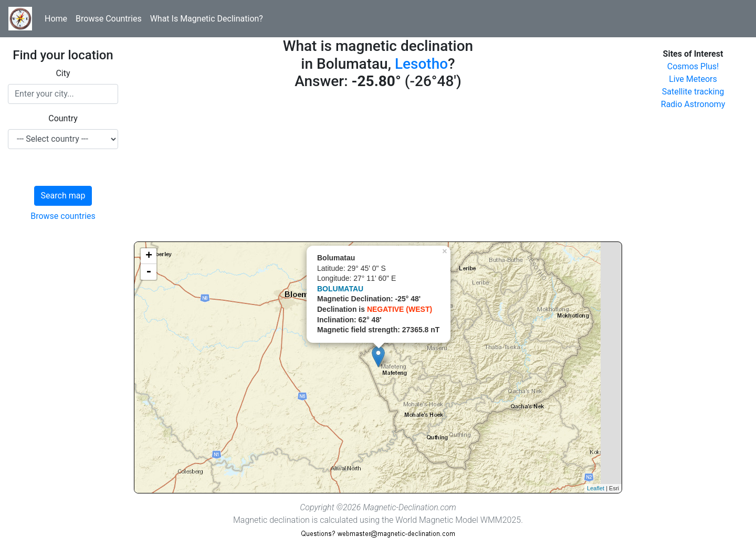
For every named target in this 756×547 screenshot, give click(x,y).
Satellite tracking (693, 92)
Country (63, 118)
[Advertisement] (378, 168)
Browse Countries (109, 19)
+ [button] (149, 256)
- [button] (149, 272)
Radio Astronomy (693, 104)
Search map (63, 196)
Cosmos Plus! (693, 66)
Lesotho (421, 64)
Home (56, 19)
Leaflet (596, 488)
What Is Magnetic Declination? (207, 19)
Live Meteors (693, 79)
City (63, 73)
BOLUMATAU (340, 289)
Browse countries (63, 216)
